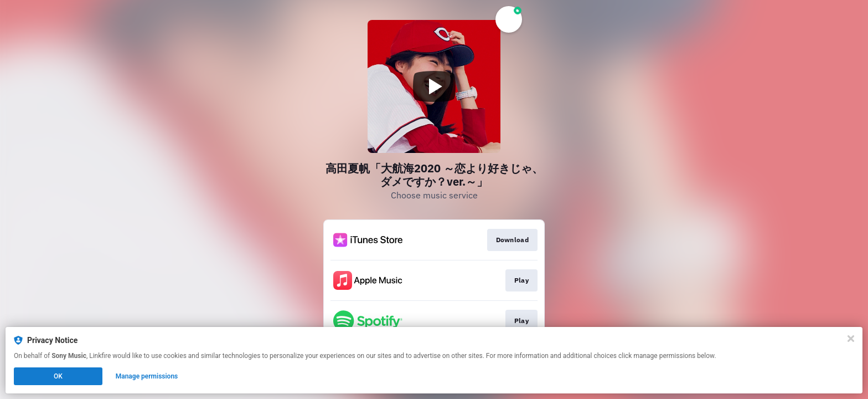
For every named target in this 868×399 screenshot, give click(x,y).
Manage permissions (147, 376)
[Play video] (434, 86)
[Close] (851, 339)
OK (58, 376)
